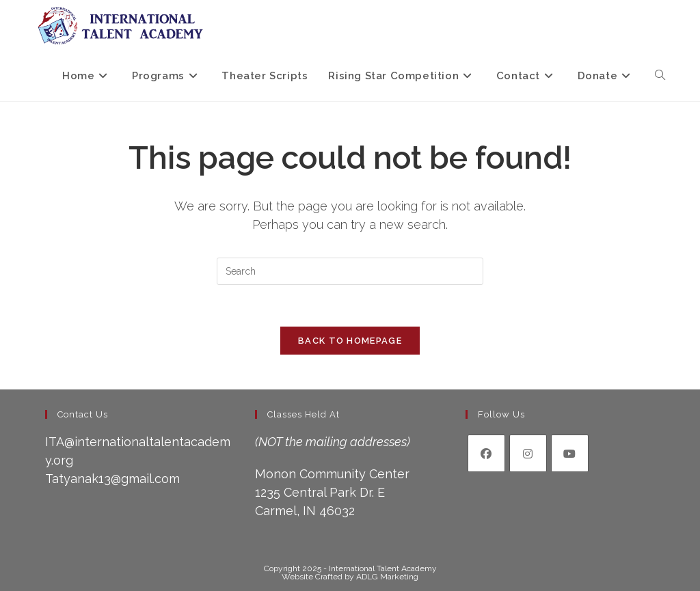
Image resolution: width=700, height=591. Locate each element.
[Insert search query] (350, 271)
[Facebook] (486, 453)
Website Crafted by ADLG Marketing (350, 577)
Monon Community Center (332, 474)
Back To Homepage (350, 341)
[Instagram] (528, 453)
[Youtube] (570, 453)
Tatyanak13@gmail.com (112, 479)
